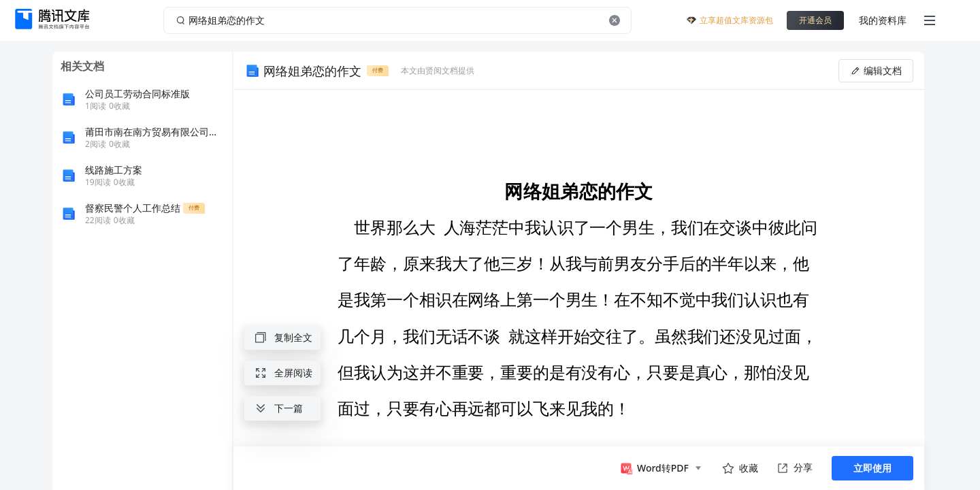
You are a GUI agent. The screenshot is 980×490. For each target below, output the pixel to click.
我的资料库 (883, 20)
